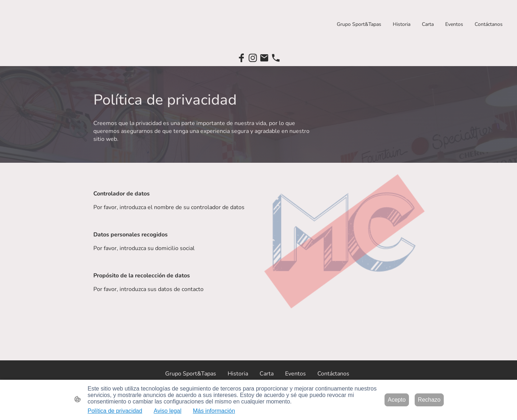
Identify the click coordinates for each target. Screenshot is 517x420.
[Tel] (276, 58)
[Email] (264, 58)
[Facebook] (241, 58)
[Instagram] (253, 58)
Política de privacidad (115, 411)
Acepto (397, 400)
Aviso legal (167, 411)
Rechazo (429, 400)
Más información (214, 411)
